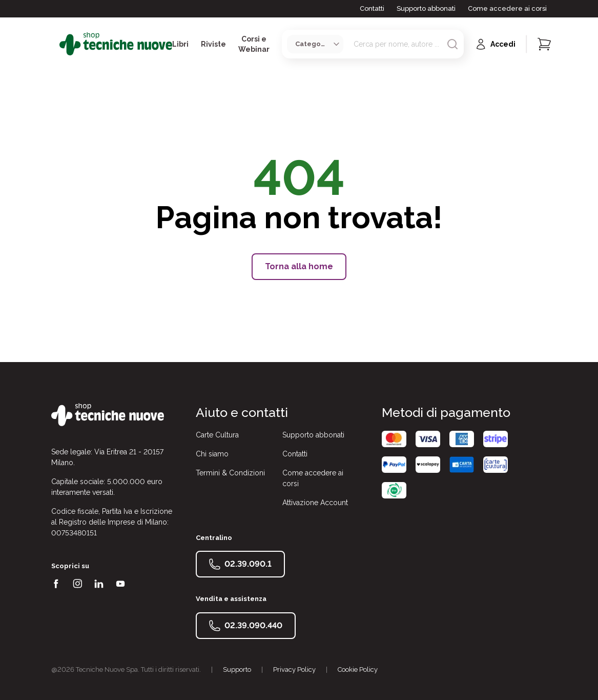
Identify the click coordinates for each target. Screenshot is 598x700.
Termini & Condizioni (230, 473)
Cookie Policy (358, 669)
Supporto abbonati (426, 8)
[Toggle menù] (55, 44)
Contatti (372, 8)
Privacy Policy (294, 669)
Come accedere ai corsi (507, 8)
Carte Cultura (217, 435)
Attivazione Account (315, 503)
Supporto (237, 669)
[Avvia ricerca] (452, 44)
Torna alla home (299, 266)
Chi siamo (212, 454)
